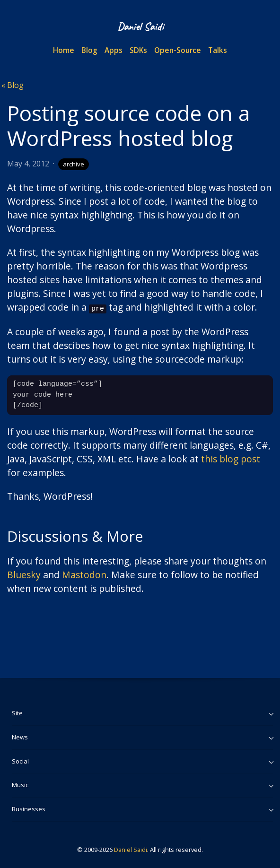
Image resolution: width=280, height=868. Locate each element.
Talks (218, 50)
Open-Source (178, 50)
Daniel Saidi (131, 849)
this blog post (231, 458)
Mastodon (84, 574)
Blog (89, 50)
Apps (114, 50)
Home (64, 50)
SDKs (138, 50)
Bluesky (24, 574)
